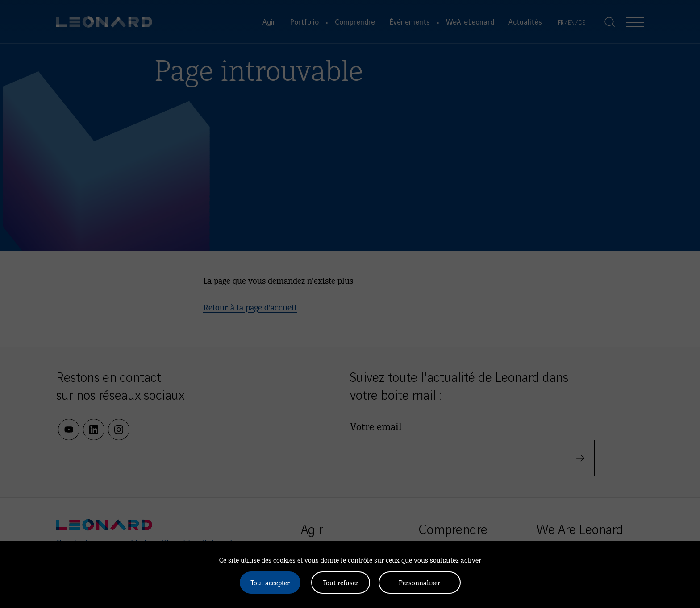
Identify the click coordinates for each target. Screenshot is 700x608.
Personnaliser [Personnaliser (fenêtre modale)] (419, 582)
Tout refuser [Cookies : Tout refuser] (341, 582)
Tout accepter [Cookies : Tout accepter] (270, 582)
